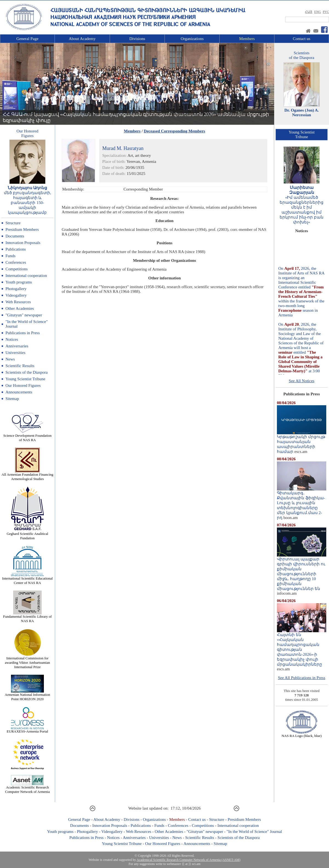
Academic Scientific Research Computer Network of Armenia (28, 788)
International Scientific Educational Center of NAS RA (28, 579)
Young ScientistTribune (302, 134)
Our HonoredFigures (27, 133)
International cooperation (26, 276)
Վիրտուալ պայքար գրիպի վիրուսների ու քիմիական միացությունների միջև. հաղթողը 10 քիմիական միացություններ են (302, 572)
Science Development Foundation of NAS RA (27, 436)
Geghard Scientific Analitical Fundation (27, 534)
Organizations (192, 39)
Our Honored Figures (23, 385)
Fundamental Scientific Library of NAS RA (27, 617)
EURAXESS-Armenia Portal (27, 730)
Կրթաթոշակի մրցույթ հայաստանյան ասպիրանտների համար (302, 442)
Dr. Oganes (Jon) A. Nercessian (302, 113)
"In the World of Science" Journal (254, 832)
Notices (12, 339)
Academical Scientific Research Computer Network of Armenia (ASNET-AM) (188, 860)
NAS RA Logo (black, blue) (302, 734)
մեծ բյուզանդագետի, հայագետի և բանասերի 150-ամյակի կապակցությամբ (28, 203)
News (10, 359)
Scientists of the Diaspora (27, 372)
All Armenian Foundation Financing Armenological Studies (28, 475)
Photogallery (16, 289)
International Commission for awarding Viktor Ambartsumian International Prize (27, 661)
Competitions (17, 269)
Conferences (16, 262)
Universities (15, 353)
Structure (13, 223)
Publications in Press (23, 333)
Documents (15, 236)
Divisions (137, 39)
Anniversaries (17, 346)
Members (247, 39)
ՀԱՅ (309, 12)
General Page (27, 39)
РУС (326, 12)
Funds (11, 256)
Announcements (19, 392)
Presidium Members (22, 229)
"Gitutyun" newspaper (24, 315)
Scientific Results (20, 366)
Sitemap (12, 399)
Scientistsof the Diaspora (302, 55)
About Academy (82, 39)
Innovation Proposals (23, 243)
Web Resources (18, 302)
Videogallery (16, 295)
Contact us (302, 39)
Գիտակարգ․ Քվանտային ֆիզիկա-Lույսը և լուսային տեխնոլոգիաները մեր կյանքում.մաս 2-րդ (302, 503)
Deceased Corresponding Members (174, 131)
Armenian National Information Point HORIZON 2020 (27, 695)
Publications (16, 249)
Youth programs (19, 282)
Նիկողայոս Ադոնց (28, 188)
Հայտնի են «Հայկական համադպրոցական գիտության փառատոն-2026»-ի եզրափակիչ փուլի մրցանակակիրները (302, 648)
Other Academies (20, 308)
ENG (318, 12)
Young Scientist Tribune (25, 379)
